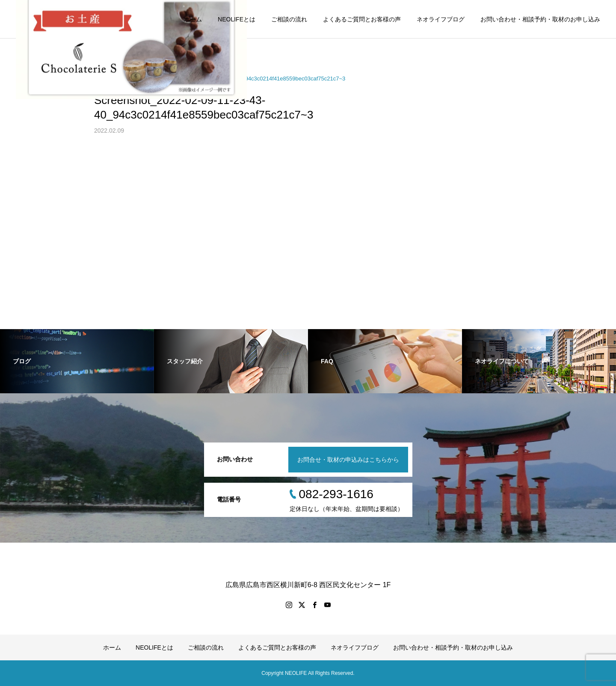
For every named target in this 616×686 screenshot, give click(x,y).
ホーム (193, 19)
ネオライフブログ (441, 19)
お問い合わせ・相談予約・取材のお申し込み (540, 19)
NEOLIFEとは (237, 19)
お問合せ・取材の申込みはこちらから (348, 460)
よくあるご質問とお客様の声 (362, 19)
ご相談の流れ (289, 19)
